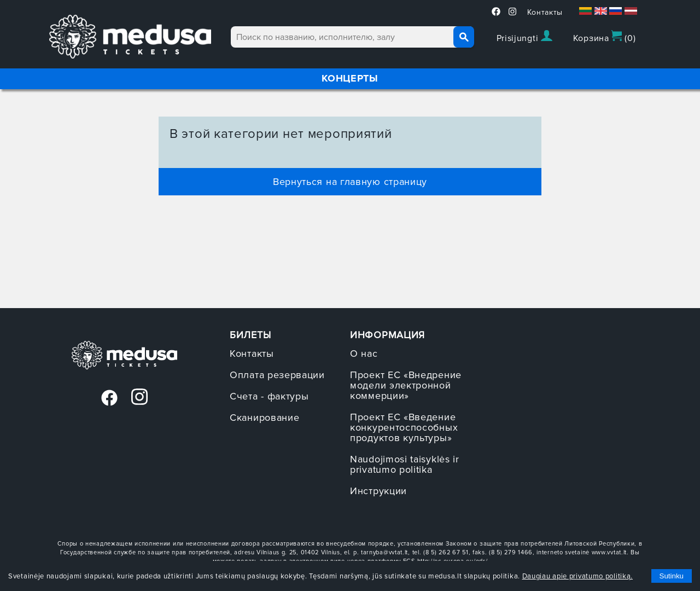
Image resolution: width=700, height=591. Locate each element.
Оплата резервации (277, 375)
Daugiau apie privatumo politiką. (577, 576)
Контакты (545, 12)
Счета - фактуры (269, 396)
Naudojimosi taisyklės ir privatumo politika (405, 464)
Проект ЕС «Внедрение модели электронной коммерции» (406, 385)
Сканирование (264, 418)
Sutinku (672, 576)
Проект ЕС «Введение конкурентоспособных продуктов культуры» (404, 427)
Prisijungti (524, 37)
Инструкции (378, 491)
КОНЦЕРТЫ (350, 78)
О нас (364, 354)
